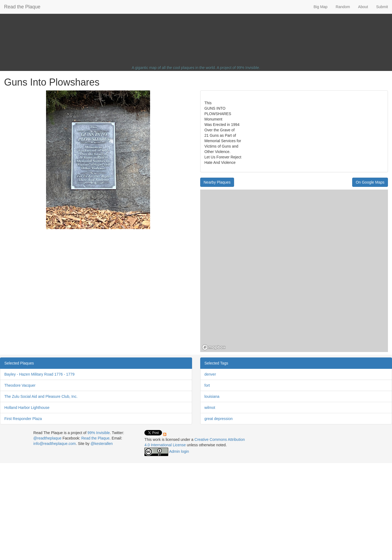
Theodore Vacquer (20, 385)
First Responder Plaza (23, 419)
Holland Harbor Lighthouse (27, 408)
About (363, 7)
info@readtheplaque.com (55, 444)
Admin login (179, 451)
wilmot (210, 408)
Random (343, 7)
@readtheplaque (47, 438)
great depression (219, 419)
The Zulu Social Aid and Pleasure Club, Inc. (41, 396)
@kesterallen (102, 444)
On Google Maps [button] (370, 182)
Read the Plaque (22, 7)
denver (210, 374)
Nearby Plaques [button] (217, 182)
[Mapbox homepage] (214, 347)
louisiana (212, 396)
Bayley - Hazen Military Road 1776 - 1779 (39, 374)
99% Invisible (248, 68)
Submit (382, 7)
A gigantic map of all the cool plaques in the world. (174, 68)
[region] (294, 271)
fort (207, 385)
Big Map (321, 7)
